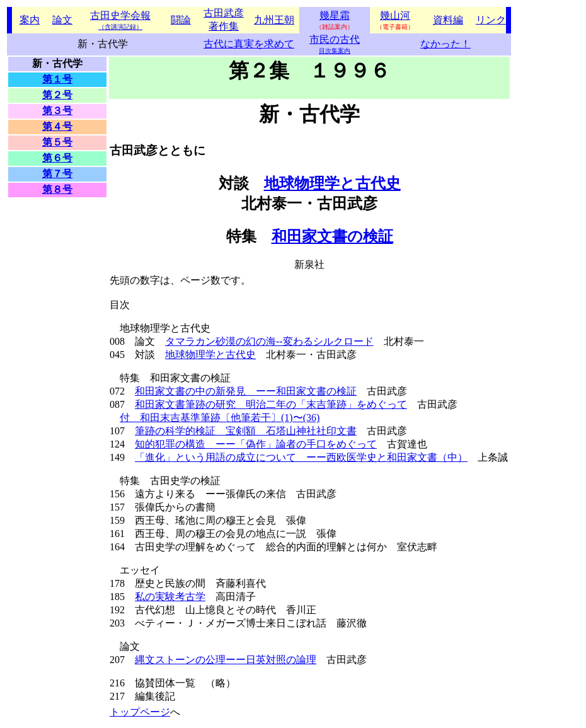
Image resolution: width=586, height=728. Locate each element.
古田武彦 (224, 13)
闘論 (181, 20)
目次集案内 (335, 51)
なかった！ (445, 44)
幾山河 (395, 15)
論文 (62, 20)
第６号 (57, 158)
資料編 (448, 20)
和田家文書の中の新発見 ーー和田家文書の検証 (246, 391)
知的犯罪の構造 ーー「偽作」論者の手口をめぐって (256, 444)
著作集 (224, 26)
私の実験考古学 (170, 597)
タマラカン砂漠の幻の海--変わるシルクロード (269, 341)
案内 (30, 20)
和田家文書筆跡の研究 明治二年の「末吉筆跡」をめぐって (271, 404)
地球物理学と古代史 (332, 183)
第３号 (57, 111)
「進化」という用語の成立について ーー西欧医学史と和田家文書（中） (301, 457)
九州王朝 (274, 20)
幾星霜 (335, 15)
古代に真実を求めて (249, 44)
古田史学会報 (120, 20)
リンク (491, 20)
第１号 (57, 79)
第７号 (57, 174)
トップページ (140, 712)
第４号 (57, 126)
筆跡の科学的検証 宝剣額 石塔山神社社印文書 (246, 431)
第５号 (57, 142)
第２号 (57, 95)
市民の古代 (335, 39)
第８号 (57, 189)
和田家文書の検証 (332, 236)
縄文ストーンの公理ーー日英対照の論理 (226, 660)
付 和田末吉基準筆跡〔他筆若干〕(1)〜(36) (220, 418)
